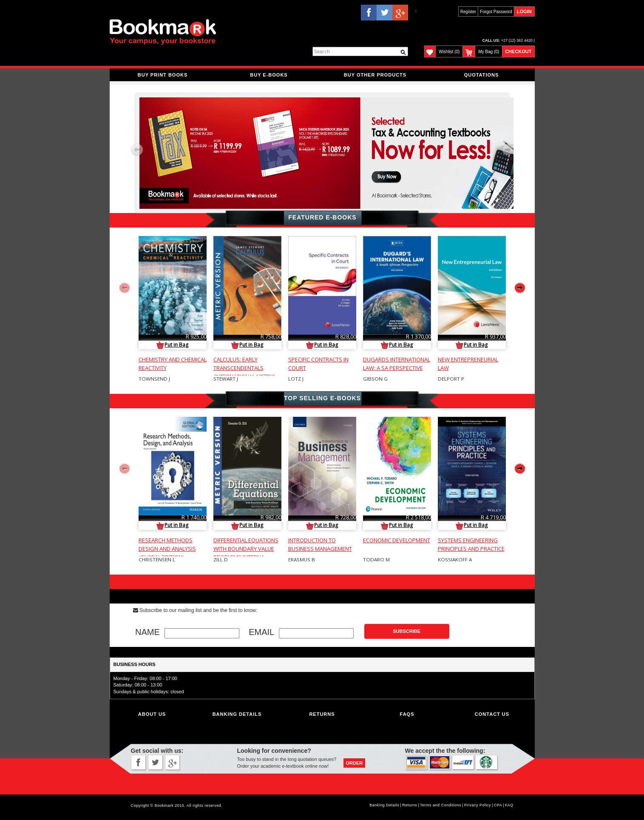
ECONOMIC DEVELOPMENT (397, 540)
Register (468, 12)
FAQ (509, 805)
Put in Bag (172, 345)
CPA (498, 805)
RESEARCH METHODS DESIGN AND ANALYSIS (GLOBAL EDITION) (167, 549)
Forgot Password (496, 12)
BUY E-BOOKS (269, 75)
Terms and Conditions (441, 805)
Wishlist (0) (449, 52)
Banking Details (384, 805)
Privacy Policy (478, 805)
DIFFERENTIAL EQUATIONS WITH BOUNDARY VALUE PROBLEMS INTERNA (246, 549)
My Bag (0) (489, 52)
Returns (322, 714)
